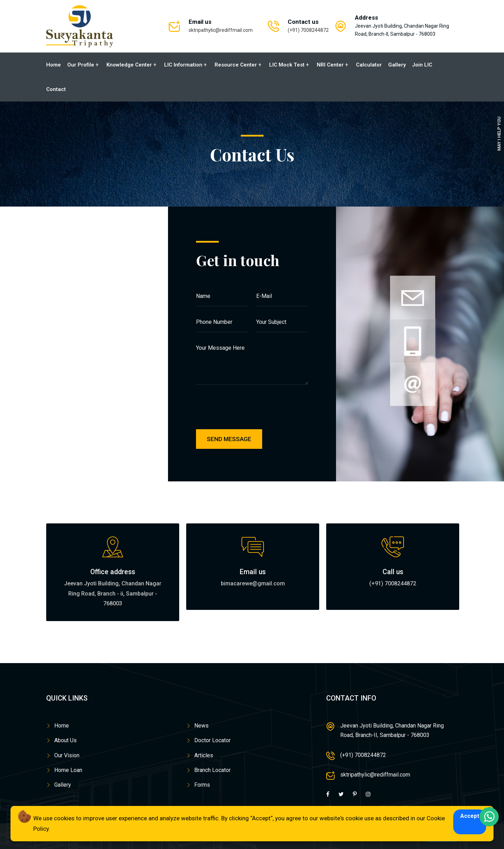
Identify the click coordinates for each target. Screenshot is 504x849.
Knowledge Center (129, 65)
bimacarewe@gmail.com (253, 583)
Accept (470, 816)
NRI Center (330, 65)
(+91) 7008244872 (308, 30)
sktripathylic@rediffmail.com (221, 30)
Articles (204, 755)
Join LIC (422, 65)
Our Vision (67, 755)
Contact (56, 89)
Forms (202, 785)
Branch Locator (212, 770)
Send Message (229, 439)
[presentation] (254, 412)
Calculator (369, 65)
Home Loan (68, 770)
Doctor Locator (212, 740)
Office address (113, 572)
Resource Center (236, 65)
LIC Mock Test (287, 65)
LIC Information (183, 65)
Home (54, 65)
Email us (253, 572)
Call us (393, 572)
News (201, 726)
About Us (65, 740)
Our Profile (81, 65)
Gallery (397, 65)
